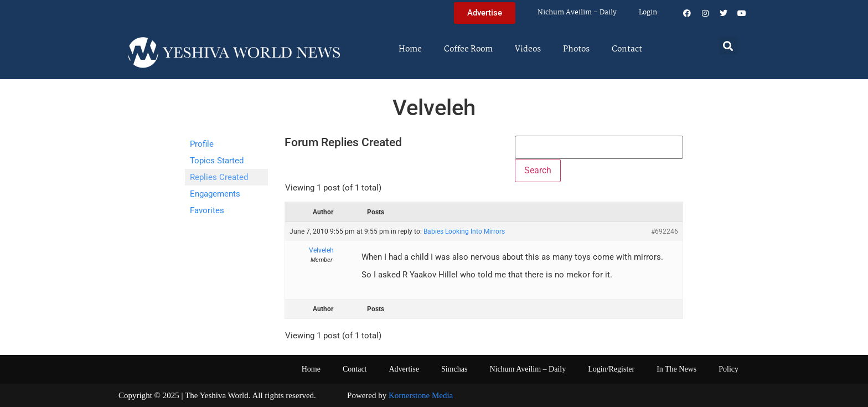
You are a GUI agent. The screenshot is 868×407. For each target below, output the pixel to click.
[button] (728, 46)
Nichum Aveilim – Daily (577, 12)
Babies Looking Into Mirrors (464, 231)
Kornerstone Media (421, 395)
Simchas (454, 369)
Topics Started (217, 161)
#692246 (665, 231)
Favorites (207, 210)
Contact (627, 49)
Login (648, 12)
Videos (528, 49)
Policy (728, 369)
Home (410, 49)
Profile (202, 144)
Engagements (215, 194)
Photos (576, 49)
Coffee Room (468, 49)
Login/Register (611, 369)
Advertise (404, 369)
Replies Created (219, 177)
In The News (676, 369)
